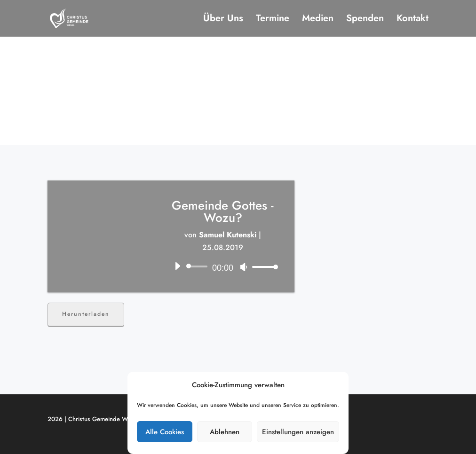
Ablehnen (225, 432)
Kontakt (413, 20)
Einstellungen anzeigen (298, 432)
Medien (318, 20)
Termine (273, 20)
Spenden (365, 20)
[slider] (198, 266)
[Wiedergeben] (177, 266)
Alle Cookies (165, 432)
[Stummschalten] (244, 267)
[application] (223, 266)
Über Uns (223, 20)
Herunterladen (86, 314)
